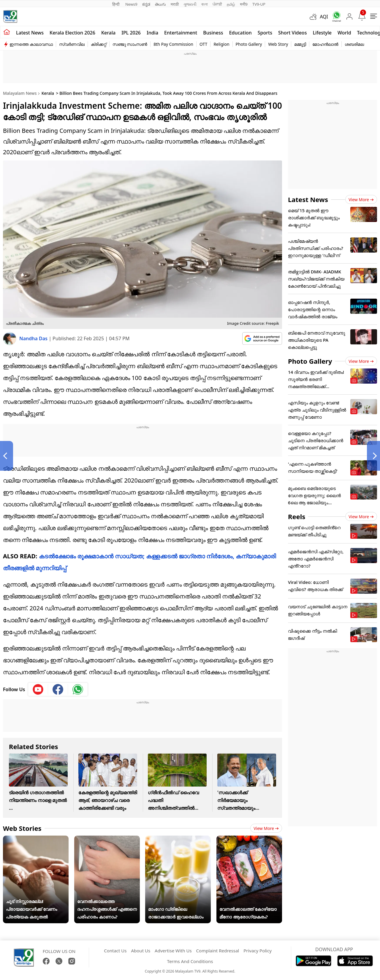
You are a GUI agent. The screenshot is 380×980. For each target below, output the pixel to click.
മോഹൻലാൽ (325, 44)
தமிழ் (231, 4)
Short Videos (292, 33)
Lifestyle (322, 33)
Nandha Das (34, 338)
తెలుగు (160, 4)
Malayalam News (20, 93)
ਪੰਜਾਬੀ (217, 4)
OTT (203, 44)
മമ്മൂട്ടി (300, 44)
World (344, 33)
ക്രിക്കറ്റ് (99, 44)
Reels (297, 516)
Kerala (108, 33)
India (152, 33)
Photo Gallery (249, 44)
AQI (324, 17)
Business (213, 33)
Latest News (308, 199)
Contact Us (115, 951)
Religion (221, 44)
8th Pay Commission (173, 44)
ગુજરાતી (190, 4)
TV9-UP (259, 4)
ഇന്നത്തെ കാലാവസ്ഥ (31, 44)
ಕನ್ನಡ (146, 4)
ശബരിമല (354, 44)
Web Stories (22, 828)
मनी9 (244, 4)
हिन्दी (116, 4)
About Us (141, 951)
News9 (131, 4)
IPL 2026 (131, 33)
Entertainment (181, 33)
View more (266, 828)
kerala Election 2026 (72, 33)
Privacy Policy (258, 951)
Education (240, 33)
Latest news (30, 33)
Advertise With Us (173, 951)
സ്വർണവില (72, 44)
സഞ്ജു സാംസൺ (130, 44)
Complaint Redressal (218, 951)
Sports (265, 33)
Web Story (278, 44)
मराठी (175, 4)
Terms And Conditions (190, 961)
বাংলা (205, 4)
